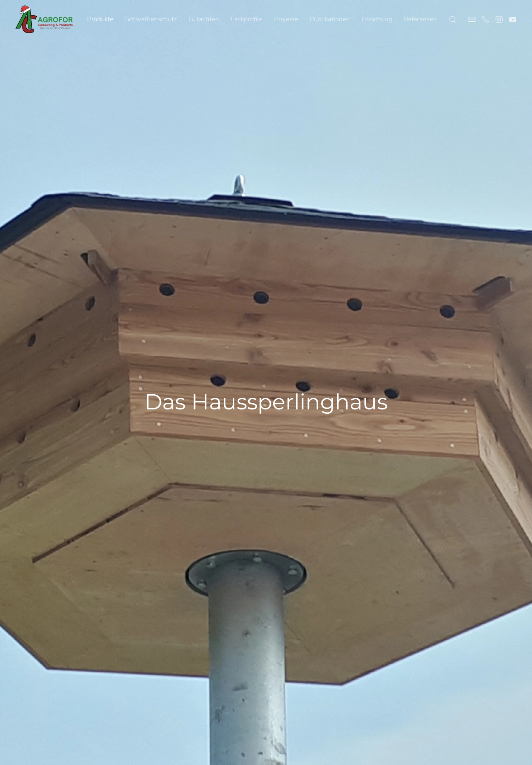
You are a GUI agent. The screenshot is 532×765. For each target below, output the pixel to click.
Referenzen (420, 19)
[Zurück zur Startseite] (45, 19)
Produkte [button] (100, 19)
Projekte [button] (286, 19)
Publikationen (330, 19)
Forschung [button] (377, 19)
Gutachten (204, 19)
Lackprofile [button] (247, 19)
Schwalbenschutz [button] (151, 19)
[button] (453, 19)
